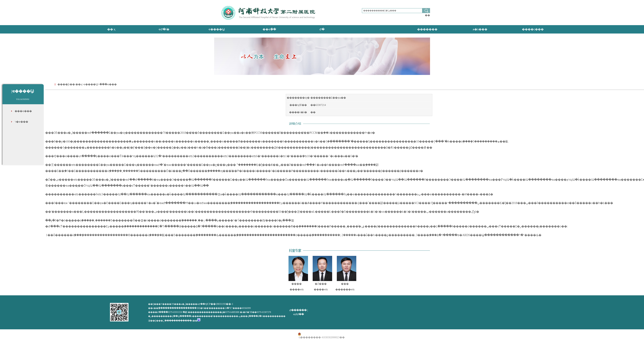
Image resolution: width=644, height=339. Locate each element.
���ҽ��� (23, 111)
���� (297, 284)
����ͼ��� (533, 29)
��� (345, 284)
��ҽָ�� (269, 29)
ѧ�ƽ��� (480, 29)
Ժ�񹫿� (322, 29)
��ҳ (79, 84)
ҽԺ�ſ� (164, 29)
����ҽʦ (297, 289)
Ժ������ (298, 310)
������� (427, 29)
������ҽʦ (345, 289)
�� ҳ (111, 29)
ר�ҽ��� (21, 122)
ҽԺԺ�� (299, 314)
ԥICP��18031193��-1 (219, 304)
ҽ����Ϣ (217, 29)
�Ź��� (321, 284)
